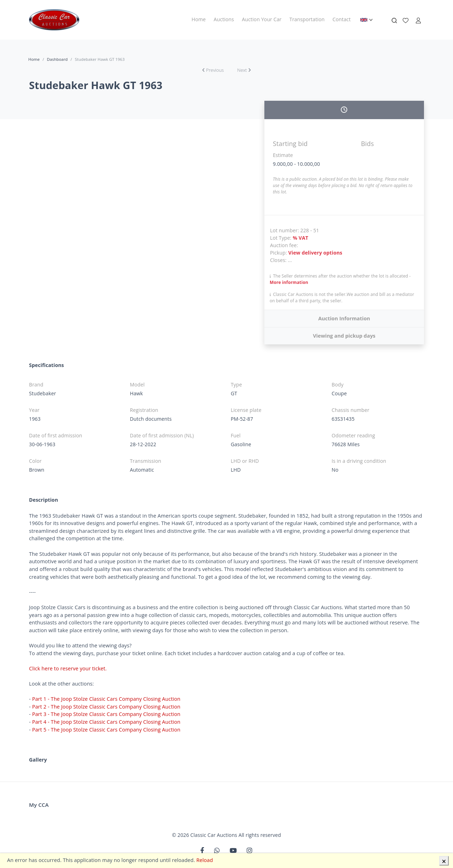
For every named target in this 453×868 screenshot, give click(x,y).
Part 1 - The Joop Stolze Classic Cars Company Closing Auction (106, 699)
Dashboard (57, 59)
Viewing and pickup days (344, 336)
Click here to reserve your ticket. (68, 668)
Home (199, 19)
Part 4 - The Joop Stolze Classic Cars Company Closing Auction (106, 722)
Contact (342, 19)
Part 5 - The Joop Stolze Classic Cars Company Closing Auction (106, 730)
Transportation (307, 19)
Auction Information (344, 318)
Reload (205, 860)
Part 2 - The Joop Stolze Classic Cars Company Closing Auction (106, 707)
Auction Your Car (262, 19)
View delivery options (316, 253)
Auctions (224, 19)
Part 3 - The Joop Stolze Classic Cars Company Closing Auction (106, 714)
